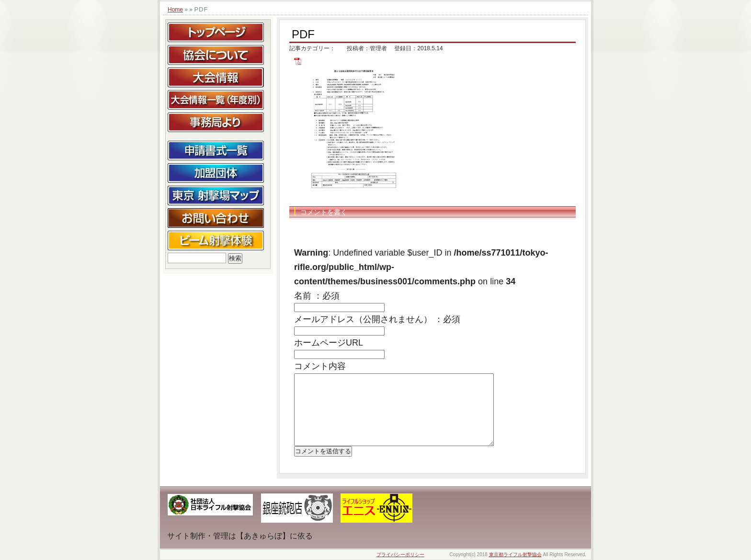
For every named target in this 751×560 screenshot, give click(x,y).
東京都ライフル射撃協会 (515, 554)
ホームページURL (329, 343)
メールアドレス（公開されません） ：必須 (377, 319)
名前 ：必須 (317, 296)
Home (175, 10)
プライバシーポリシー (400, 554)
